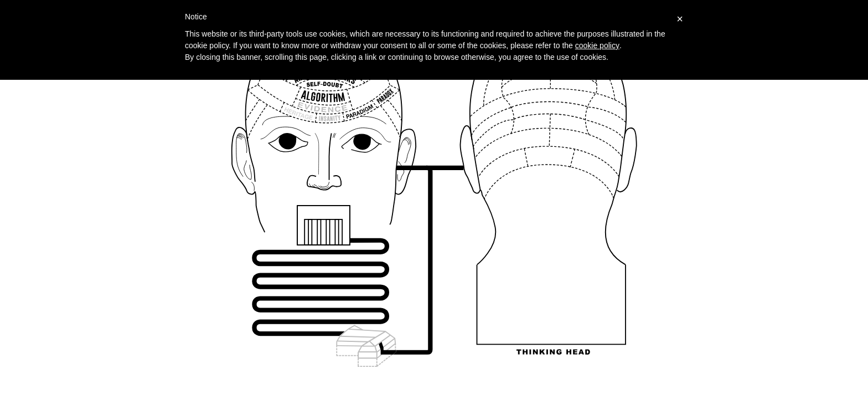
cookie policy (597, 45)
